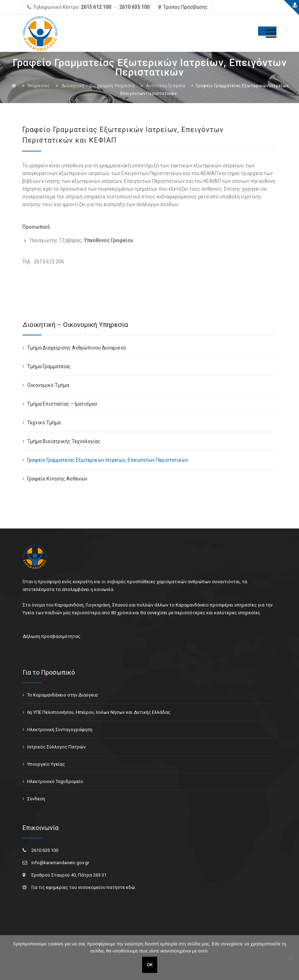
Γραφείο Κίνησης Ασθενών (57, 479)
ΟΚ (150, 965)
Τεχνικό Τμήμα (44, 423)
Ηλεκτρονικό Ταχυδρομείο (55, 781)
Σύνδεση (36, 799)
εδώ (130, 887)
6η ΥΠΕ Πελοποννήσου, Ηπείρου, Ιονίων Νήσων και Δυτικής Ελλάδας (99, 712)
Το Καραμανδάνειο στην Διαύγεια (62, 695)
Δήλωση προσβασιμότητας (51, 636)
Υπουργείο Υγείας (46, 764)
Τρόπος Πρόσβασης (185, 7)
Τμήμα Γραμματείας (49, 366)
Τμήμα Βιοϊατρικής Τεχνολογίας (64, 441)
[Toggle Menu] (267, 31)
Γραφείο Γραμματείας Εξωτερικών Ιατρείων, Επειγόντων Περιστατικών (108, 460)
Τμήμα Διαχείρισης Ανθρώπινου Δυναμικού (77, 348)
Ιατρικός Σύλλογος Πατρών (56, 747)
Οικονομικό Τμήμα (48, 385)
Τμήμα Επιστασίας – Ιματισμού (62, 404)
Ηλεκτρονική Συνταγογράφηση (60, 730)
